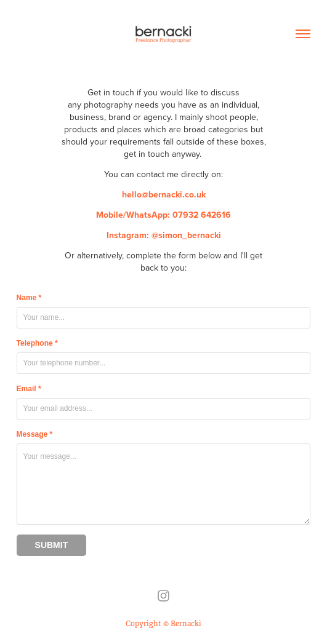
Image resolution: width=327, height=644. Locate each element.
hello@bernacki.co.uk (164, 194)
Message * (35, 434)
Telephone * (37, 343)
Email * (29, 389)
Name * (29, 298)
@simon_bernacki (186, 235)
